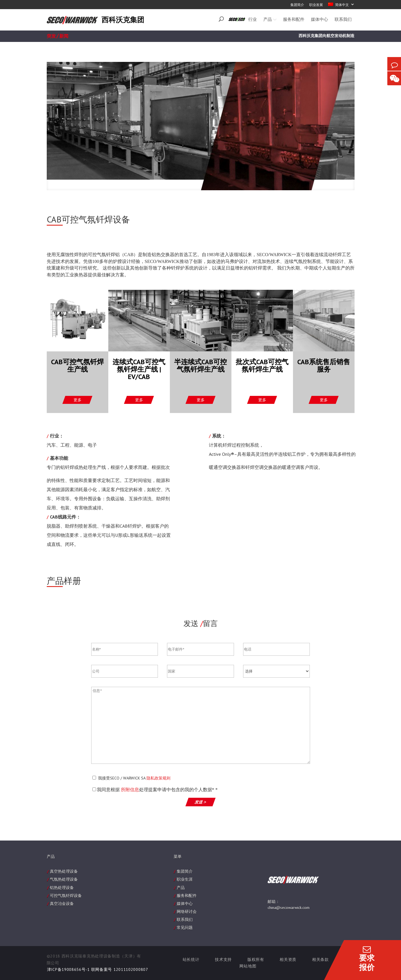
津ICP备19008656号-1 (68, 969)
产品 (181, 888)
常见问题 (185, 928)
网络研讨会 (187, 912)
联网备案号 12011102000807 (120, 969)
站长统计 (191, 959)
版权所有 (256, 959)
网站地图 (248, 966)
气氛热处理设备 (64, 879)
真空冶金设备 (62, 904)
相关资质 (288, 959)
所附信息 (130, 790)
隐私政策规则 (158, 778)
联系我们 (185, 920)
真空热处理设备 (64, 871)
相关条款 (320, 959)
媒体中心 (185, 904)
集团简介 (185, 871)
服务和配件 (187, 896)
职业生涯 (185, 879)
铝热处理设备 (62, 888)
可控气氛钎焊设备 (66, 896)
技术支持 (223, 959)
